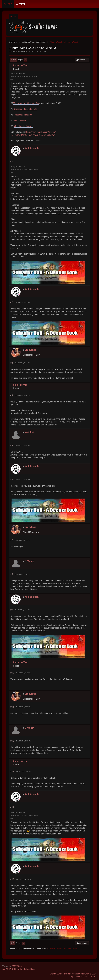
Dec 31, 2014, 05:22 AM (17, 813)
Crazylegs (30, 350)
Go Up (13, 943)
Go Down (13, 60)
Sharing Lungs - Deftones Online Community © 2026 (73, 974)
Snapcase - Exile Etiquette (25, 109)
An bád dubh (32, 148)
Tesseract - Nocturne (23, 115)
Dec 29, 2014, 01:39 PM (24, 673)
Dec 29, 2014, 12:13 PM (23, 610)
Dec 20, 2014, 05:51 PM (23, 395)
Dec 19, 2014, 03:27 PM (17, 74)
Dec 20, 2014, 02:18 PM (23, 363)
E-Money (30, 561)
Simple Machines (27, 969)
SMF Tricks (17, 966)
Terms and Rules (82, 977)
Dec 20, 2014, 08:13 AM (23, 302)
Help (72, 977)
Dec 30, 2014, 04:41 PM (24, 772)
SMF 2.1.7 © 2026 (11, 969)
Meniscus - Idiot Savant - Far (26, 103)
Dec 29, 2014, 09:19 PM (24, 741)
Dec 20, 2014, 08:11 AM (17, 167)
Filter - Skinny (20, 121)
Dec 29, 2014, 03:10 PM (24, 707)
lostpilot (29, 432)
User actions (82, 60)
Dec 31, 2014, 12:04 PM (24, 879)
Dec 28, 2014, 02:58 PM (23, 480)
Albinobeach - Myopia (23, 126)
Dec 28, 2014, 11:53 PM (23, 574)
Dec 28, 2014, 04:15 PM (23, 540)
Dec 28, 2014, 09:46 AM (23, 445)
